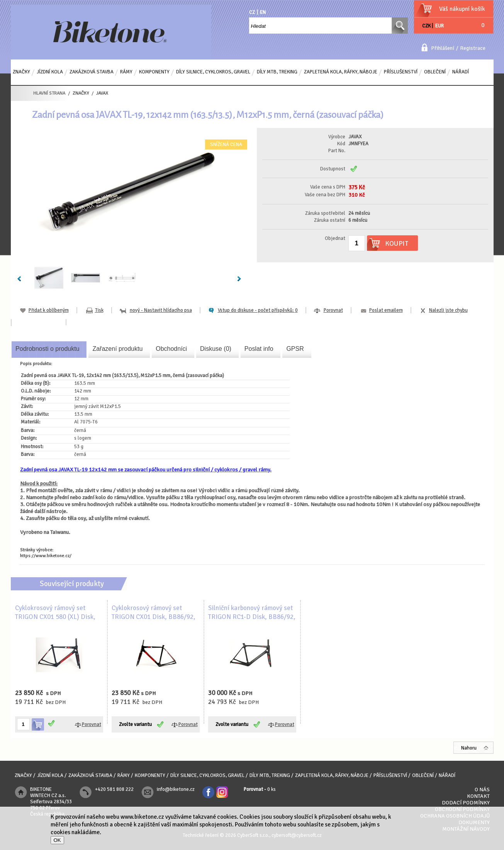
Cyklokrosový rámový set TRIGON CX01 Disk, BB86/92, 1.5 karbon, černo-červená (154, 617)
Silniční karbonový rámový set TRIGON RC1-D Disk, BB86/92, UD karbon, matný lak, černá (252, 617)
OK (57, 840)
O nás (482, 790)
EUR (440, 26)
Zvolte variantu (135, 724)
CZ (252, 12)
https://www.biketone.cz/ (46, 556)
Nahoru (469, 748)
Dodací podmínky (466, 803)
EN (263, 12)
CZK (426, 26)
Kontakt (478, 796)
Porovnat (333, 310)
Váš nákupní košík (462, 9)
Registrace (473, 48)
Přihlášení (443, 48)
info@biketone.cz (176, 789)
